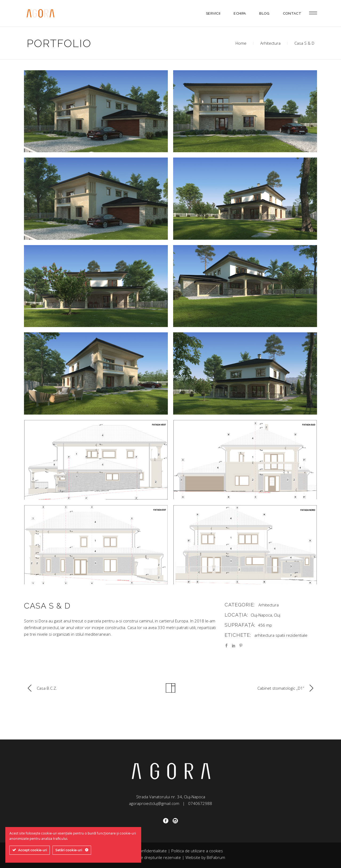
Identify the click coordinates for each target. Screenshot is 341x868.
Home (241, 43)
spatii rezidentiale (291, 635)
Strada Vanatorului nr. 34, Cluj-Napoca (171, 797)
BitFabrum (216, 857)
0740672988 (200, 803)
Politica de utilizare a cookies (197, 851)
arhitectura (264, 635)
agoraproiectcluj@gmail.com (154, 803)
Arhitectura (270, 43)
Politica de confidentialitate (143, 851)
